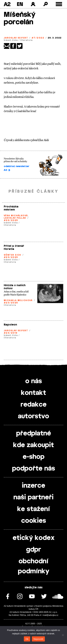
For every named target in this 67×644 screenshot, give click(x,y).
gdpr (34, 550)
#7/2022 (38, 38)
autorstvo (33, 416)
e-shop (34, 457)
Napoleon (10, 325)
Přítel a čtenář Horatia (14, 248)
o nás (34, 381)
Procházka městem (11, 208)
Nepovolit (38, 639)
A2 (7, 4)
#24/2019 (11, 333)
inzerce (33, 486)
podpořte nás (34, 469)
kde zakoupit (33, 445)
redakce (34, 405)
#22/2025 (11, 220)
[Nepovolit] (63, 635)
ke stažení (34, 509)
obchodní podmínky (34, 566)
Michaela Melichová (18, 300)
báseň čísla (11, 40)
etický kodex (34, 538)
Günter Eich (12, 255)
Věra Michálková (16, 216)
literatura (26, 40)
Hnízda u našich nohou (15, 287)
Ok (27, 639)
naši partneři (33, 497)
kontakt (33, 393)
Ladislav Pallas (15, 218)
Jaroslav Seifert (16, 38)
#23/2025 (11, 257)
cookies (34, 521)
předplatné (34, 434)
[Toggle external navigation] (59, 4)
